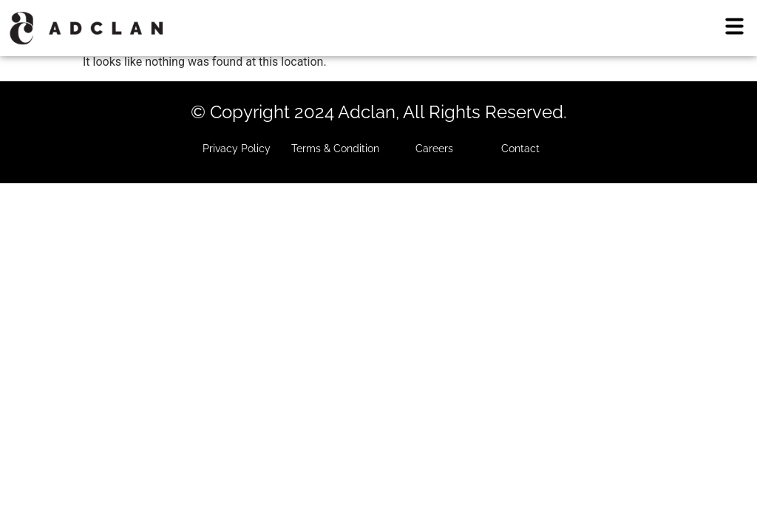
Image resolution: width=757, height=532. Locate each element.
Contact (520, 149)
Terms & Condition (335, 149)
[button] (735, 27)
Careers (434, 149)
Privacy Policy (237, 149)
